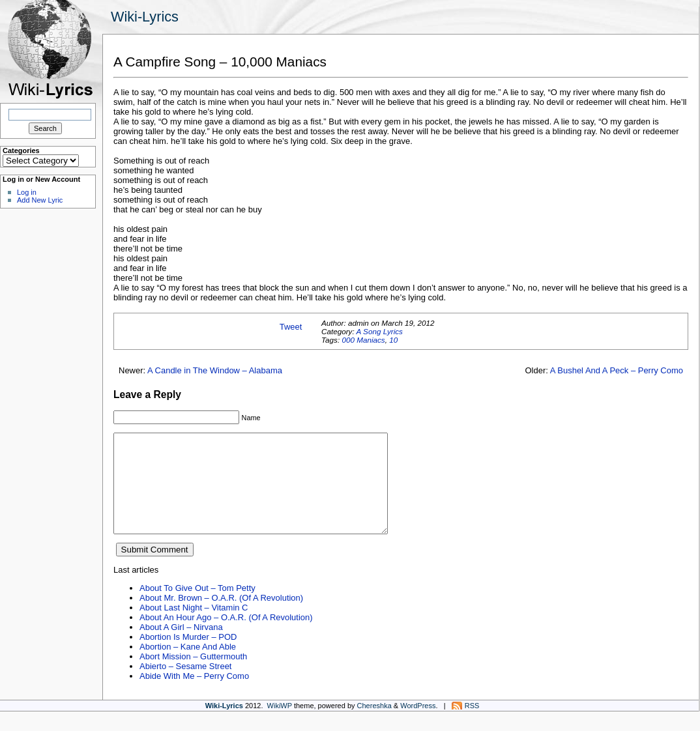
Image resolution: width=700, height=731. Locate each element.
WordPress (418, 725)
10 (393, 340)
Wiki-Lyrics (145, 17)
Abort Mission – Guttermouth (193, 676)
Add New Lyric (40, 200)
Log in (27, 192)
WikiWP (280, 725)
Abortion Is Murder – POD (188, 656)
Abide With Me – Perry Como (194, 695)
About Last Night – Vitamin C (194, 627)
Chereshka (374, 725)
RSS (472, 725)
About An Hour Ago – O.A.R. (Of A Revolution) (226, 637)
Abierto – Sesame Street (185, 686)
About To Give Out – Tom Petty (197, 608)
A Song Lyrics (379, 331)
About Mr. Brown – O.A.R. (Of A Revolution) (221, 617)
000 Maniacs (363, 340)
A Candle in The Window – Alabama (215, 370)
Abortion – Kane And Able (188, 666)
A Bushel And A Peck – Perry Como (617, 370)
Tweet (291, 327)
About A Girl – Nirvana (181, 647)
